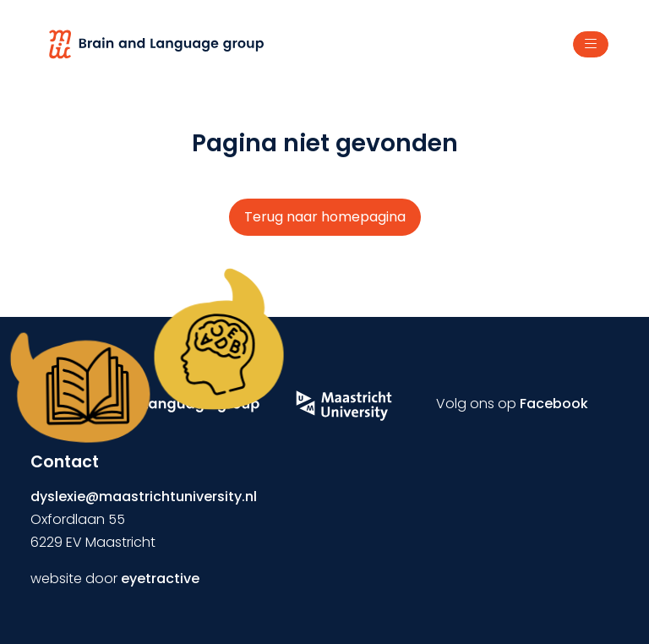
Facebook (554, 404)
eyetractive (160, 579)
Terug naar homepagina (325, 217)
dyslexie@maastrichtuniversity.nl (144, 497)
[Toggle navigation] (591, 45)
